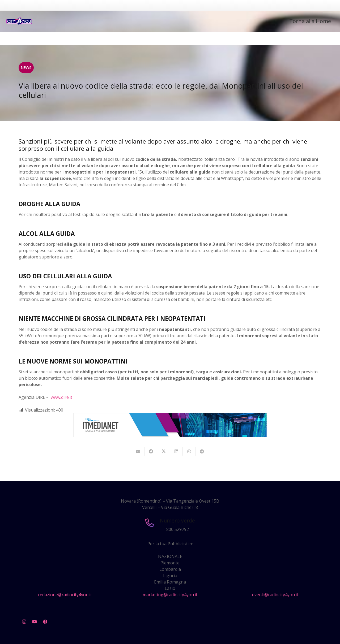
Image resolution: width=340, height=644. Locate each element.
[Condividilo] (151, 451)
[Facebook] (45, 622)
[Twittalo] (164, 451)
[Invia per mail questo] (138, 451)
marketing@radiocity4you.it (170, 595)
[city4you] (19, 21)
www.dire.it (61, 397)
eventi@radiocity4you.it (275, 595)
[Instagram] (24, 622)
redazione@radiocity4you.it (65, 595)
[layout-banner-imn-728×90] (170, 435)
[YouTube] (35, 622)
